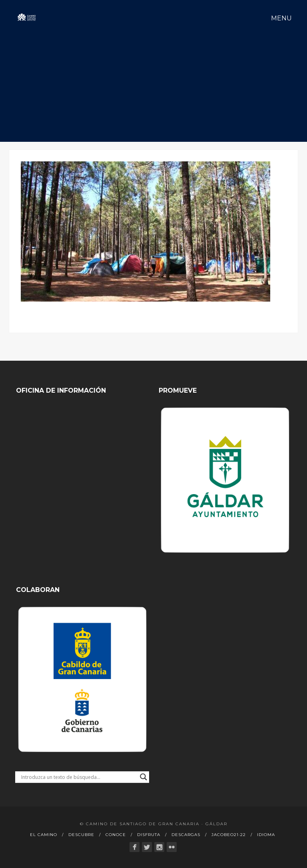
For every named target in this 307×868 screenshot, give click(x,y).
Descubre (81, 835)
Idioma (266, 835)
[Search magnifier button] (144, 777)
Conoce (116, 835)
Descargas (186, 835)
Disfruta (149, 835)
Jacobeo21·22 (229, 835)
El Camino (44, 835)
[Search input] (79, 777)
